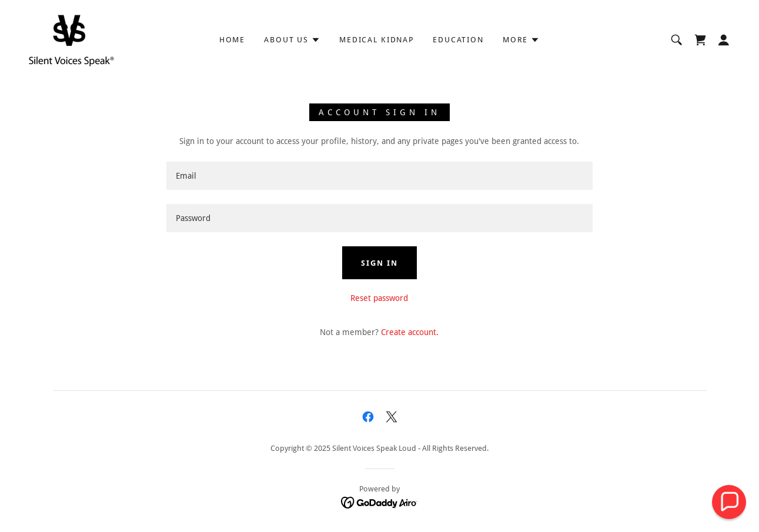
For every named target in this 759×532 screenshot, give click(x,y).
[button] (292, 40)
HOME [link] (232, 40)
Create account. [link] (410, 332)
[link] (71, 39)
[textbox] (379, 176)
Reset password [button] (379, 298)
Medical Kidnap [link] (377, 40)
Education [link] (458, 40)
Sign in (379, 263)
